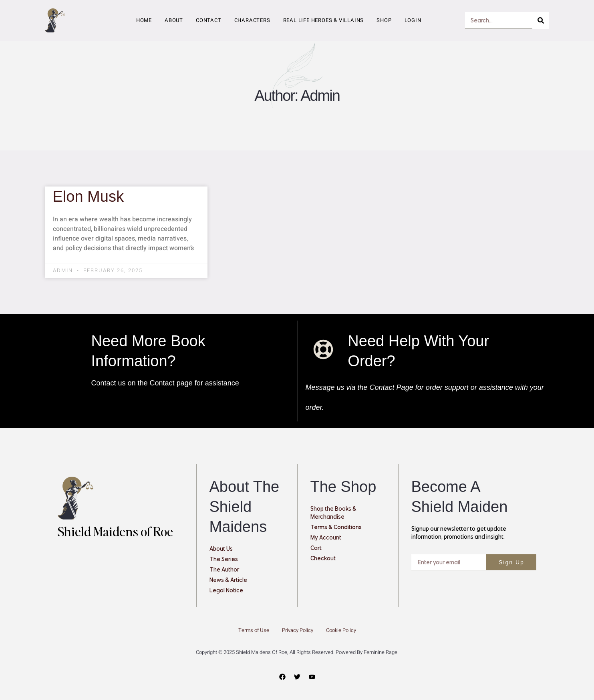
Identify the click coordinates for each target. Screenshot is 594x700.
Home (144, 20)
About (174, 20)
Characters (252, 20)
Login (413, 20)
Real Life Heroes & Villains (324, 20)
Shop (384, 20)
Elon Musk (88, 197)
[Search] (541, 20)
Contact (209, 20)
